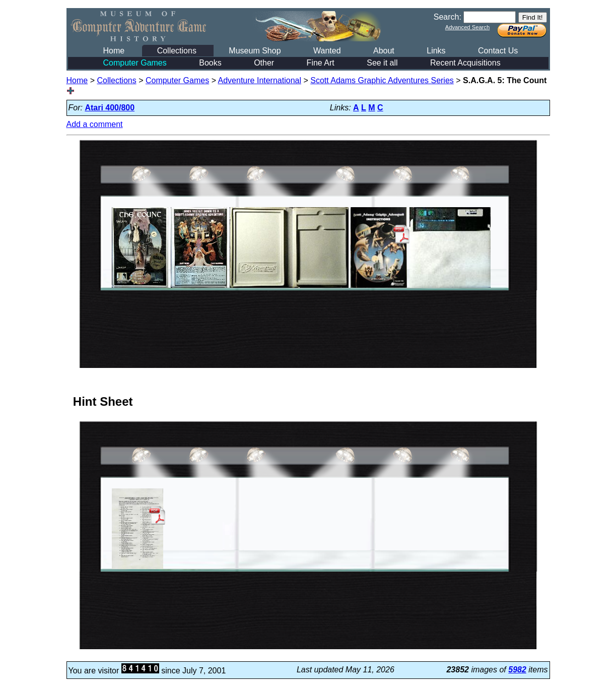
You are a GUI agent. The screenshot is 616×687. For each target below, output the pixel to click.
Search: (448, 17)
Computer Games (135, 63)
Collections (177, 51)
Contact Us (498, 51)
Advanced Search (467, 27)
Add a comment (95, 124)
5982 (517, 670)
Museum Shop (255, 51)
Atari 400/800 (110, 108)
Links (436, 51)
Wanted (327, 51)
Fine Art (321, 63)
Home (114, 51)
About (384, 51)
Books (210, 63)
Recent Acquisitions (465, 63)
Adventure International (260, 80)
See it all (382, 63)
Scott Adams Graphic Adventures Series (382, 80)
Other (264, 63)
